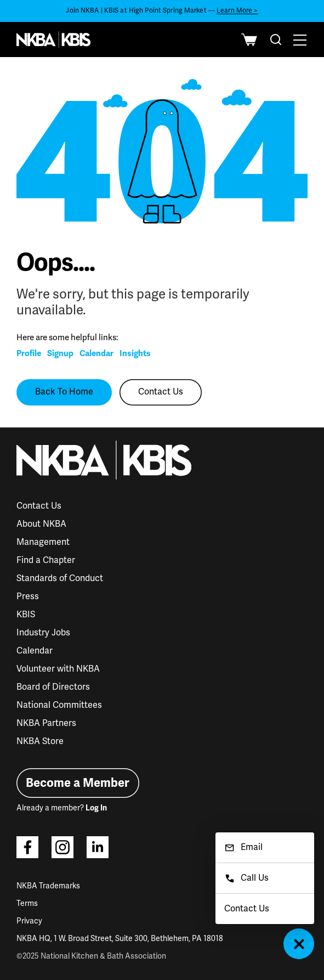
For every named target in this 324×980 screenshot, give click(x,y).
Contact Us (161, 392)
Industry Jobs (43, 633)
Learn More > (237, 11)
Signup (60, 353)
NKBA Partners (46, 723)
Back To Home (64, 392)
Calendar (96, 353)
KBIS (26, 615)
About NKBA (41, 524)
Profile (29, 353)
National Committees (59, 705)
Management (43, 542)
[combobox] (276, 40)
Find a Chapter (46, 560)
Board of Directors (53, 687)
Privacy (29, 921)
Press (28, 596)
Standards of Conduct (60, 578)
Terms (27, 903)
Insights (135, 353)
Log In (96, 808)
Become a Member (78, 783)
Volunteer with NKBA (58, 669)
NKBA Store (40, 741)
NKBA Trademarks (48, 886)
